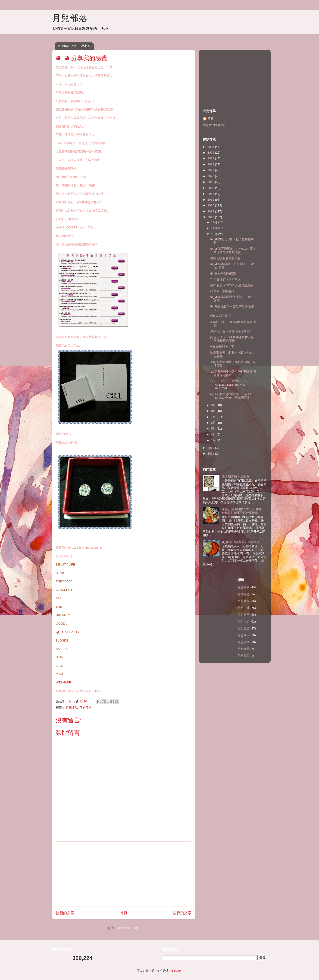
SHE (59, 607)
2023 (211, 158)
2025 (211, 147)
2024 (211, 153)
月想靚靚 (244, 587)
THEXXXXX (64, 581)
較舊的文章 (182, 913)
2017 (211, 194)
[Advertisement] (124, 874)
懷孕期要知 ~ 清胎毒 (236, 476)
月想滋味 (244, 608)
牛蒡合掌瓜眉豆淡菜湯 (225, 258)
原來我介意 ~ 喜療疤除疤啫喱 (230, 331)
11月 (215, 228)
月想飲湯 (244, 635)
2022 (211, 164)
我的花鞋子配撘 (221, 316)
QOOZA (61, 624)
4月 (214, 435)
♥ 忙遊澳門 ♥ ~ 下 (222, 347)
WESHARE (63, 682)
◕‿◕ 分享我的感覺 (223, 273)
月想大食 (244, 601)
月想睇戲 (244, 649)
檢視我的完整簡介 (215, 125)
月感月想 (85, 708)
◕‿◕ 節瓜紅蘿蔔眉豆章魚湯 (241, 542)
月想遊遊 (244, 628)
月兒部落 (70, 18)
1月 (214, 440)
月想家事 (244, 615)
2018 (211, 188)
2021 (211, 170)
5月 (214, 428)
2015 (211, 205)
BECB (60, 573)
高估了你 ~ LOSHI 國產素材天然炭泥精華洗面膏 (232, 339)
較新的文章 (65, 913)
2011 (211, 454)
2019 (211, 182)
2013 (211, 217)
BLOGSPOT (64, 590)
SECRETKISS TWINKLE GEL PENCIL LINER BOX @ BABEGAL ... (230, 385)
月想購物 (244, 642)
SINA (59, 657)
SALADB (62, 649)
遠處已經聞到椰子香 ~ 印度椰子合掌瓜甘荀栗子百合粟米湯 (243, 511)
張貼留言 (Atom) (129, 928)
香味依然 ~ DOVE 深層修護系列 (232, 285)
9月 (214, 405)
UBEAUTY (63, 615)
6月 (214, 423)
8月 (214, 411)
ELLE (59, 666)
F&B (59, 598)
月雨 (210, 119)
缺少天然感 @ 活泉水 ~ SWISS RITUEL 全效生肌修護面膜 (231, 396)
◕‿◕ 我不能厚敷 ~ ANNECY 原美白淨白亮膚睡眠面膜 (233, 251)
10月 (215, 234)
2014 (211, 211)
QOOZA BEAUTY (68, 632)
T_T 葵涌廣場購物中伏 (225, 279)
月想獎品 (72, 708)
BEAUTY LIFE (65, 564)
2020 (211, 176)
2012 (211, 448)
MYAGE (61, 674)
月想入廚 (244, 621)
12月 (215, 222)
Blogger (176, 971)
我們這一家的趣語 (222, 291)
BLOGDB (62, 640)
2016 (211, 200)
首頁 (124, 913)
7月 (214, 417)
